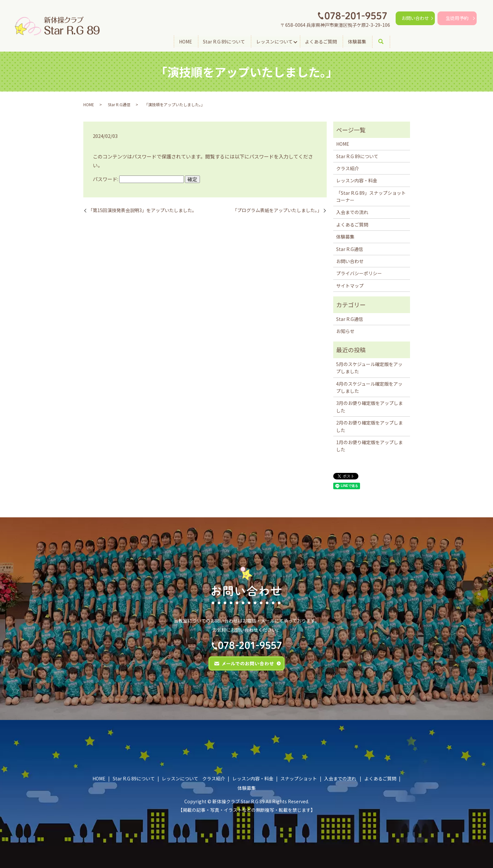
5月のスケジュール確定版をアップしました (369, 368)
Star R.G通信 (119, 104)
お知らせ (345, 331)
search (386, 42)
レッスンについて (274, 41)
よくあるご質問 (321, 41)
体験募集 (357, 41)
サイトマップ (350, 286)
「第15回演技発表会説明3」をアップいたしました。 (142, 210)
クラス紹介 (348, 168)
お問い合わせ (415, 18)
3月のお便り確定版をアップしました (370, 407)
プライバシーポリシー (359, 273)
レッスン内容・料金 (357, 180)
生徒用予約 (457, 18)
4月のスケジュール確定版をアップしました (369, 387)
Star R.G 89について (224, 41)
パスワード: (138, 179)
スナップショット (299, 778)
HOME (185, 41)
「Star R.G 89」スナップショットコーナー (371, 196)
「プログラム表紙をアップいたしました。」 (277, 210)
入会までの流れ (352, 212)
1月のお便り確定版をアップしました (370, 446)
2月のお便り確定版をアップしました (370, 426)
